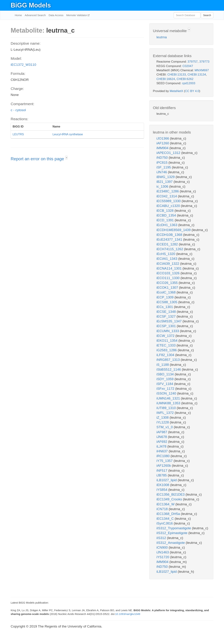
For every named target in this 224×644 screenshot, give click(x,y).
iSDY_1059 (165, 379)
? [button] (66, 158)
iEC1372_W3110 (23, 65)
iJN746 (162, 172)
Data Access (56, 15)
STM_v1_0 (165, 427)
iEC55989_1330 (169, 201)
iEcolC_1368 (166, 292)
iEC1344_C (166, 519)
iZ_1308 (163, 417)
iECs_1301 (165, 307)
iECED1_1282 (168, 244)
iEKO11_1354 (167, 341)
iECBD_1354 (167, 215)
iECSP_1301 (167, 326)
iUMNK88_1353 (169, 403)
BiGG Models (31, 5)
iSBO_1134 (166, 374)
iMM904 (163, 148)
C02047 (188, 66)
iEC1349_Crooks (170, 499)
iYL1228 (163, 422)
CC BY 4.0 (192, 91)
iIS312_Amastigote (171, 543)
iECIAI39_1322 (168, 264)
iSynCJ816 (165, 523)
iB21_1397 (165, 182)
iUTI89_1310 (167, 408)
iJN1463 (163, 552)
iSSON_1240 (167, 393)
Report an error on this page (38, 159)
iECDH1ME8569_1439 (174, 230)
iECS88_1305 (167, 302)
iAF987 (162, 432)
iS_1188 (163, 365)
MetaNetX (177, 91)
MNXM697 (202, 70)
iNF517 (162, 470)
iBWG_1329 (166, 177)
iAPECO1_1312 (169, 153)
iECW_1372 (166, 336)
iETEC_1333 (166, 345)
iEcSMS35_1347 (170, 321)
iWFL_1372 (166, 413)
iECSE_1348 (167, 312)
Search (207, 15)
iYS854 (162, 490)
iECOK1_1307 (168, 288)
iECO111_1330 (168, 278)
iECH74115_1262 (170, 249)
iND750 (163, 158)
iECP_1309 (165, 297)
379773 (204, 62)
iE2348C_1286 (168, 191)
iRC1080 (163, 456)
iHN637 (163, 451)
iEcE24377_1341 (170, 239)
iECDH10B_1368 (170, 235)
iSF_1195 (164, 167)
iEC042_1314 (167, 196)
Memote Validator (77, 15)
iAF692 (162, 442)
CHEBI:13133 (177, 75)
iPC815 (162, 163)
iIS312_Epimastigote (172, 533)
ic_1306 (163, 186)
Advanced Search (35, 15)
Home (18, 15)
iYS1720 (163, 557)
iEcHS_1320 (166, 254)
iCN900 (163, 547)
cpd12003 (189, 83)
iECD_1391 (166, 220)
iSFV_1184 (165, 384)
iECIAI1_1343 (167, 259)
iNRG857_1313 (169, 360)
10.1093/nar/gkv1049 (128, 614)
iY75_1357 (165, 461)
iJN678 (162, 437)
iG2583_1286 (167, 350)
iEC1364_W (166, 504)
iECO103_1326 (168, 273)
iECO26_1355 (168, 283)
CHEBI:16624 (166, 79)
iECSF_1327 (166, 316)
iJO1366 (163, 138)
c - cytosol (18, 110)
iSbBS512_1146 (169, 369)
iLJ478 (162, 446)
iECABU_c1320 (169, 206)
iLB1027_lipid (167, 480)
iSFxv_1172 (166, 389)
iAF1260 (163, 143)
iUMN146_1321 (169, 398)
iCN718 (163, 509)
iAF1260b (164, 466)
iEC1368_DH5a (169, 514)
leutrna (162, 37)
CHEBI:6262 (185, 79)
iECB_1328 (165, 211)
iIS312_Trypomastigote (174, 528)
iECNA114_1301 (170, 268)
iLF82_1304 (166, 355)
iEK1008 (163, 485)
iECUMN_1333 (168, 331)
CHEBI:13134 (197, 75)
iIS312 (162, 538)
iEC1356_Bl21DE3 (171, 494)
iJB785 (162, 475)
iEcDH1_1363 (167, 225)
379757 (193, 62)
